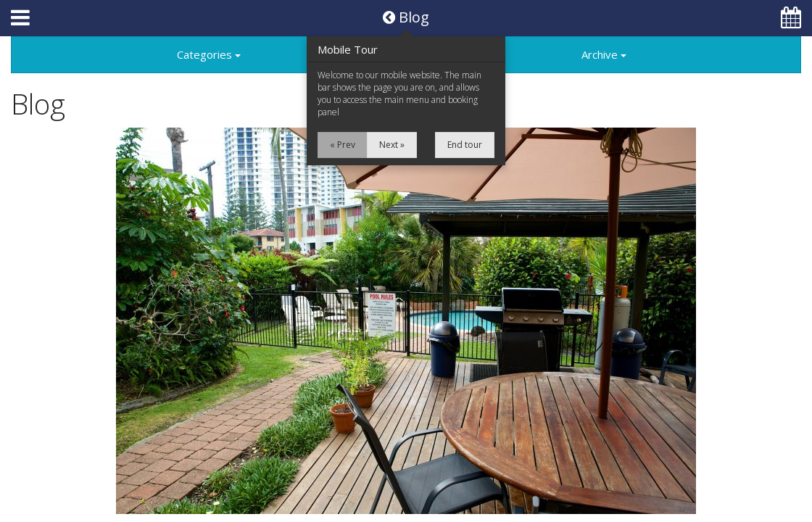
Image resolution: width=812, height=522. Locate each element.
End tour (465, 145)
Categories (209, 54)
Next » (392, 145)
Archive (604, 54)
